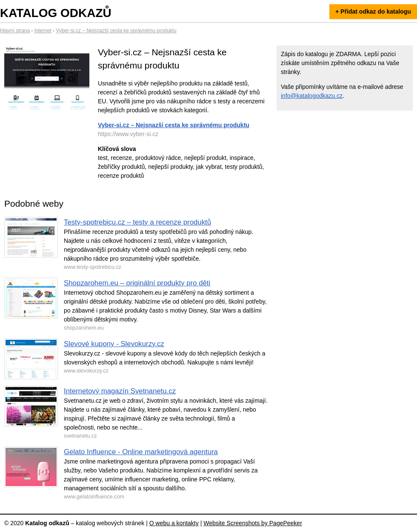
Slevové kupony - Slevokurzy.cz (114, 344)
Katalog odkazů (56, 13)
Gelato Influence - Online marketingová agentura (141, 452)
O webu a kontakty (174, 523)
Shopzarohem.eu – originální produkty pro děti (137, 283)
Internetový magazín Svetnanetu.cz (120, 391)
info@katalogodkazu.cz (312, 96)
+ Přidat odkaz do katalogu (373, 11)
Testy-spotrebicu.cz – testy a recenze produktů (137, 222)
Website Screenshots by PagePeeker (253, 523)
